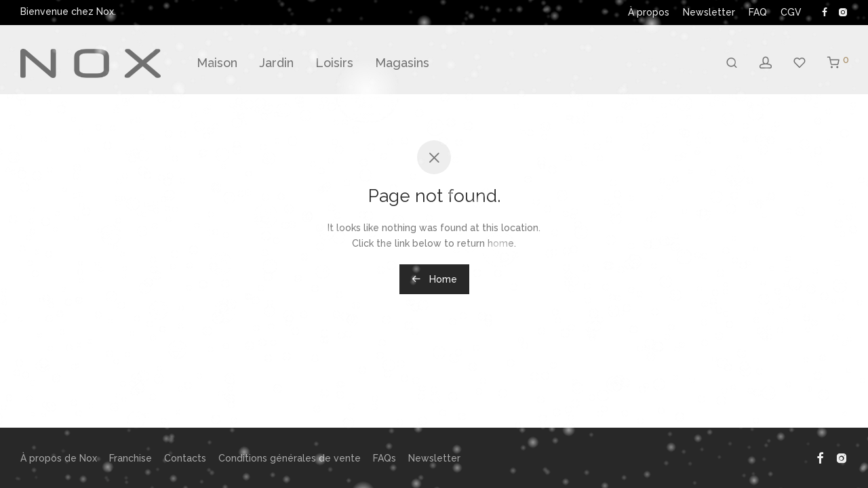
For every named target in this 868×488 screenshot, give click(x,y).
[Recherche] (732, 63)
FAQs (384, 458)
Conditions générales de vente (290, 458)
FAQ (758, 12)
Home (434, 279)
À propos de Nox (59, 458)
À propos (649, 12)
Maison (217, 63)
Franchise (131, 458)
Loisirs (334, 63)
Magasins (402, 63)
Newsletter (709, 12)
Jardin (276, 63)
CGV (791, 12)
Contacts (185, 458)
